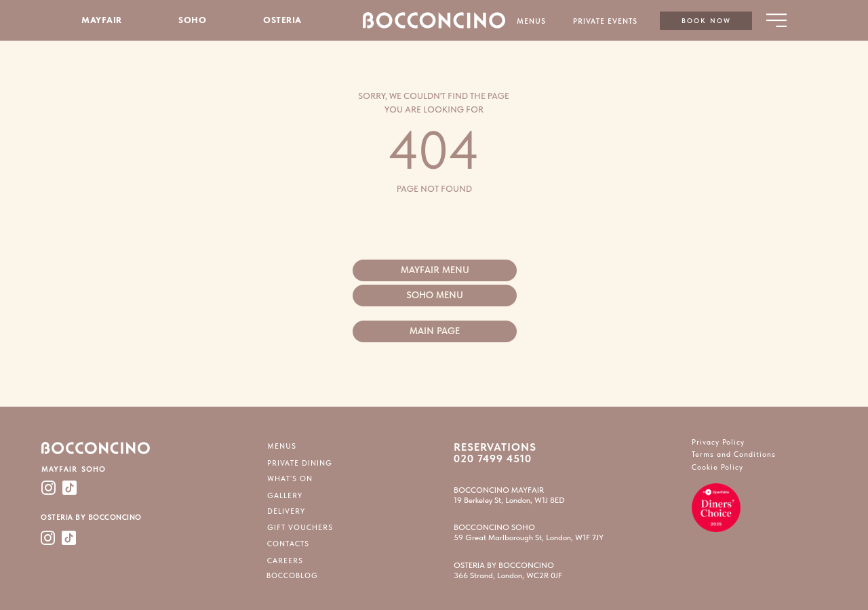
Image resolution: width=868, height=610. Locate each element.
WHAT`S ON (290, 479)
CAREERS (285, 561)
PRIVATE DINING (300, 463)
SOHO (192, 20)
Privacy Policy (718, 442)
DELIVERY (286, 511)
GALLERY (285, 496)
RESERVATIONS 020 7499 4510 (495, 453)
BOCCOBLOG (292, 576)
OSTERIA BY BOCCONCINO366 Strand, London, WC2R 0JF (508, 570)
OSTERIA (282, 20)
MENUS (531, 21)
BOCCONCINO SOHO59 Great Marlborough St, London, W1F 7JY (529, 532)
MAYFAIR (102, 20)
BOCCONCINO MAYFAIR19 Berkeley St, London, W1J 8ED (509, 495)
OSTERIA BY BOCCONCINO (91, 517)
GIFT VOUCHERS (300, 528)
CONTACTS (288, 544)
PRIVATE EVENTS (605, 21)
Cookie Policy (717, 467)
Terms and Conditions (734, 454)
